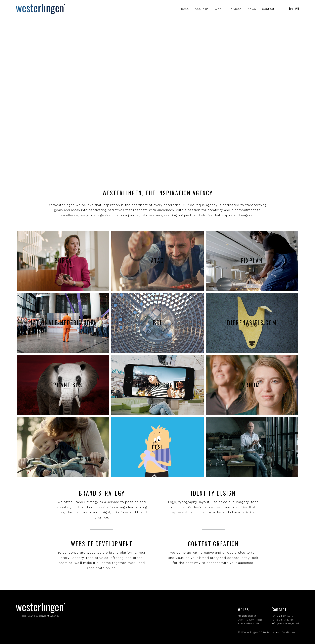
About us (202, 9)
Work (219, 9)
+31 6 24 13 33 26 (283, 620)
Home (184, 9)
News (252, 9)
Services (235, 9)
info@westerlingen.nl (285, 624)
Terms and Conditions (281, 632)
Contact (268, 9)
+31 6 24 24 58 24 (283, 616)
